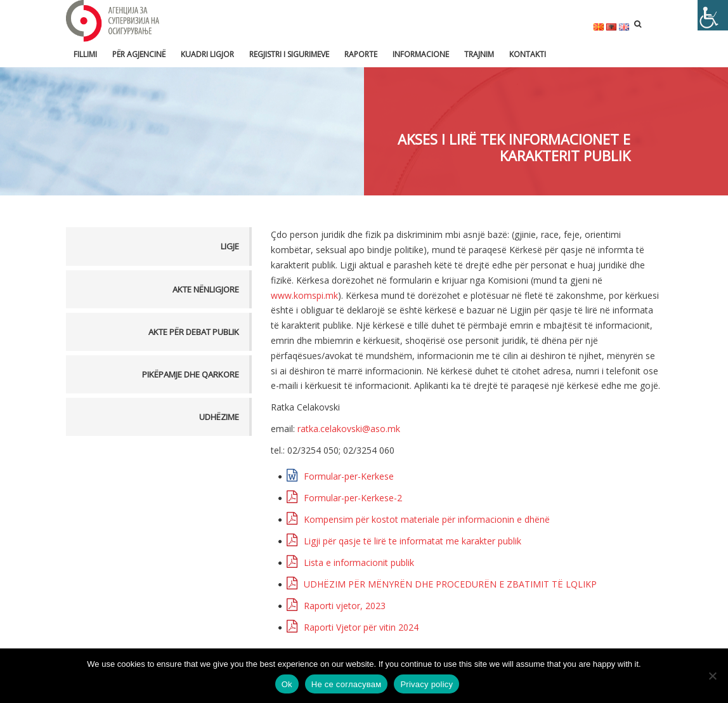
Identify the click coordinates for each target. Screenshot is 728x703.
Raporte (361, 54)
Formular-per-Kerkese (349, 476)
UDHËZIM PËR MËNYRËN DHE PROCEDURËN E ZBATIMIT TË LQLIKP (450, 584)
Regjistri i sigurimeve (289, 54)
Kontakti (528, 54)
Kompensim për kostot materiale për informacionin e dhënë (427, 519)
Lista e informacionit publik (359, 562)
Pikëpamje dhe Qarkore (191, 374)
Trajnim (479, 54)
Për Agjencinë (139, 54)
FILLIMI (85, 54)
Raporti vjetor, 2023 (345, 606)
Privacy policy (426, 684)
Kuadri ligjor (207, 54)
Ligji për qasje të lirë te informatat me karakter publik (413, 541)
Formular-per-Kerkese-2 (353, 498)
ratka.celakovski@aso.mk (349, 429)
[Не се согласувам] (712, 676)
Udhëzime (219, 417)
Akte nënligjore (206, 289)
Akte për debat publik (194, 332)
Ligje (230, 246)
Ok (287, 684)
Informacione (421, 54)
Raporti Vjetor (361, 627)
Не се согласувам (347, 684)
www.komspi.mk (304, 295)
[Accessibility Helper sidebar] (713, 15)
